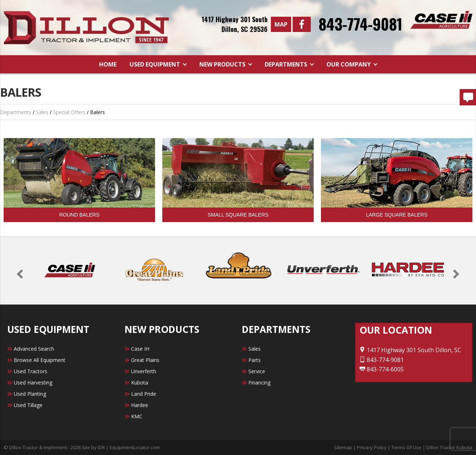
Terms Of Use (406, 447)
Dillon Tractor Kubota (449, 447)
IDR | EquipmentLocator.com (129, 447)
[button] (21, 274)
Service (257, 371)
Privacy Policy (372, 447)
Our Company (349, 64)
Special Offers (69, 112)
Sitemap (343, 447)
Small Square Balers (238, 215)
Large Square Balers (397, 215)
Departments (287, 64)
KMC (137, 416)
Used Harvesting (33, 382)
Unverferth (144, 371)
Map (281, 24)
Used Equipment (156, 64)
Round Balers (79, 215)
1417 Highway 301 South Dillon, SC (410, 350)
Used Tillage (28, 405)
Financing (259, 382)
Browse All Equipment (40, 360)
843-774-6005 (382, 369)
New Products (223, 64)
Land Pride (144, 394)
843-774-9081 (360, 24)
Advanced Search (34, 349)
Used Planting (30, 394)
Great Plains (145, 360)
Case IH (140, 349)
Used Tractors (30, 371)
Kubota (140, 382)
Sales (42, 112)
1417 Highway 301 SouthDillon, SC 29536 (235, 24)
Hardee (140, 405)
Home (108, 64)
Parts (255, 360)
